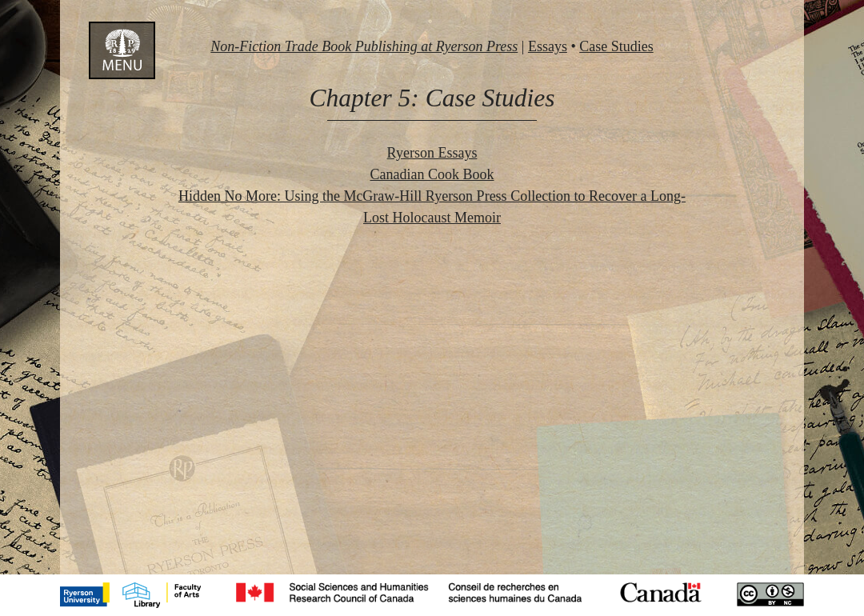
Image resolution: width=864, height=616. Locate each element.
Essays (548, 46)
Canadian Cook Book (432, 174)
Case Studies (616, 46)
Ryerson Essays (432, 153)
